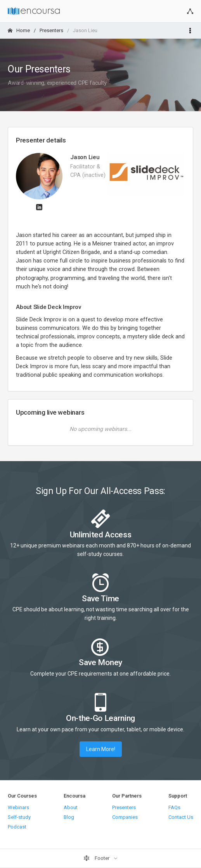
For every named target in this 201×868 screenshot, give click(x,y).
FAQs (174, 807)
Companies (125, 817)
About (71, 807)
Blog (69, 817)
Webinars (18, 807)
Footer (97, 858)
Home (19, 30)
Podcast (17, 827)
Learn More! (101, 749)
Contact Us (181, 817)
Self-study (19, 817)
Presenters (51, 30)
